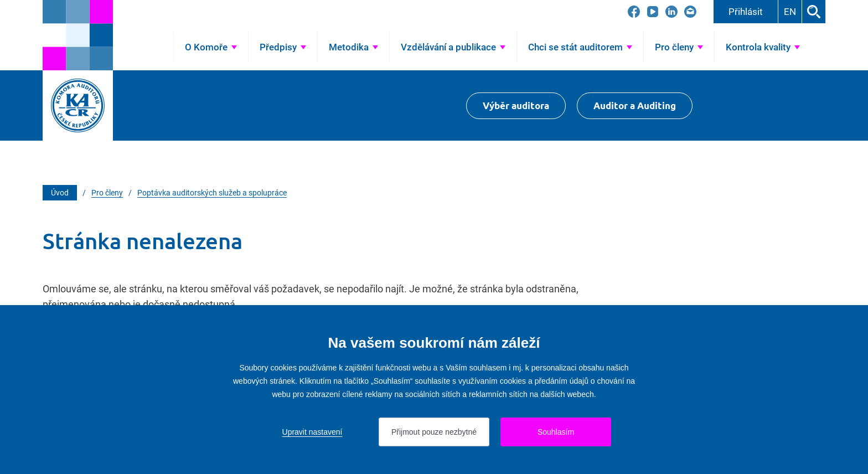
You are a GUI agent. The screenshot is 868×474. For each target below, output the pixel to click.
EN (790, 12)
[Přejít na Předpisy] (283, 47)
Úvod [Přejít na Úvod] (156, 47)
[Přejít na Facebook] (634, 12)
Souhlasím (556, 432)
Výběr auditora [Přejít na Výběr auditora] (516, 105)
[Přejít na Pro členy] (679, 47)
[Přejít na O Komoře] (211, 47)
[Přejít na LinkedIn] (671, 12)
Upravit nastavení (312, 432)
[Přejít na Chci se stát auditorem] (580, 47)
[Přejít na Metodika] (353, 47)
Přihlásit (746, 12)
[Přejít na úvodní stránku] (78, 35)
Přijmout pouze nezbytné (434, 432)
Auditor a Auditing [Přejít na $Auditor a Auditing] (635, 105)
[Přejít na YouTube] (653, 12)
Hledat (814, 12)
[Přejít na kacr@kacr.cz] (690, 12)
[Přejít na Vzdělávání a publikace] (453, 47)
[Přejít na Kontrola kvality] (763, 47)
